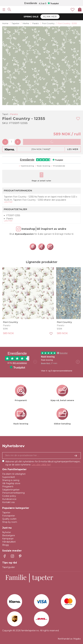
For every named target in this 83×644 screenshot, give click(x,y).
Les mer (73, 149)
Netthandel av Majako (69, 639)
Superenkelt (9, 477)
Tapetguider (9, 567)
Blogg (5, 545)
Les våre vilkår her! (41, 465)
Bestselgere (9, 535)
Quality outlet (9, 519)
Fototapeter (9, 516)
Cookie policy (9, 496)
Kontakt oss (8, 502)
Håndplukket (9, 542)
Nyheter (7, 532)
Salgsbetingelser (11, 490)
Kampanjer (8, 539)
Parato (14, 114)
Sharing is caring (11, 480)
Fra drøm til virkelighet (14, 474)
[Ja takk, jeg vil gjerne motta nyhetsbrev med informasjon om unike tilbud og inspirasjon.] (41, 456)
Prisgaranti (8, 487)
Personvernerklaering (13, 493)
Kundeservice (9, 499)
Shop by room (10, 522)
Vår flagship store (11, 483)
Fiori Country (10, 322)
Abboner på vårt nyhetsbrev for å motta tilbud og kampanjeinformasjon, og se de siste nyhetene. (43, 463)
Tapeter (6, 513)
